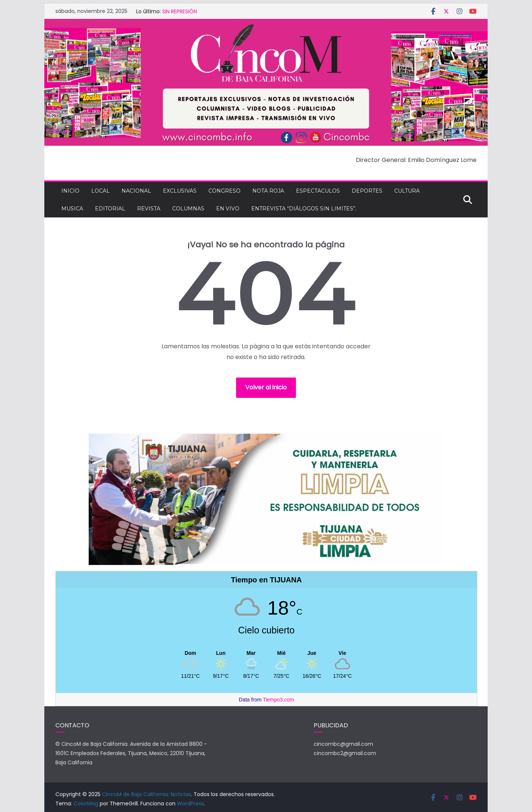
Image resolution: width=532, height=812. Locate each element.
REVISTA (149, 209)
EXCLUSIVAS (180, 191)
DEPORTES (367, 191)
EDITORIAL (110, 209)
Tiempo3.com (278, 700)
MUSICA (72, 209)
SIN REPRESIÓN (180, 11)
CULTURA (407, 191)
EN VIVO (228, 209)
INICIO (70, 191)
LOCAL (100, 191)
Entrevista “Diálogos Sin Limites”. (304, 209)
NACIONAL (136, 191)
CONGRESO (224, 191)
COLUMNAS (188, 209)
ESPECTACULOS (318, 191)
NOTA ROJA (268, 191)
